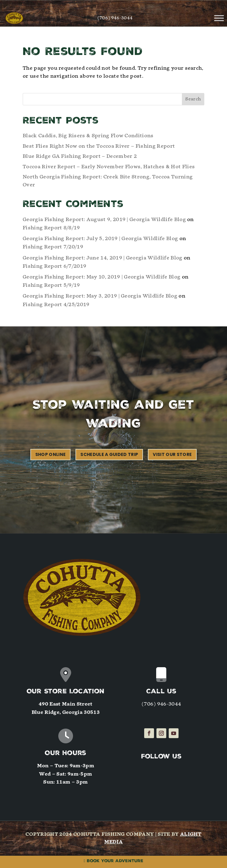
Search (193, 99)
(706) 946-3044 (115, 18)
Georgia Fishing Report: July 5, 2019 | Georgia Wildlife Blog (100, 238)
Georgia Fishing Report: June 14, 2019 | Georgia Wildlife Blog (103, 258)
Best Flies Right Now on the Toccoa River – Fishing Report (99, 146)
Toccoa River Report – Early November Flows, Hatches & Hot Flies (109, 167)
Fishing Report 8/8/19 (51, 228)
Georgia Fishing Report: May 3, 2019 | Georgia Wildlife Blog (100, 296)
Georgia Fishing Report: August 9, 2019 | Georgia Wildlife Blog (104, 219)
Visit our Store (172, 454)
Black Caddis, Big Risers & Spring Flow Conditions (88, 136)
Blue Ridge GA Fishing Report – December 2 (80, 156)
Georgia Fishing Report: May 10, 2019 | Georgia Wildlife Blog (102, 277)
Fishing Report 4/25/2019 (56, 304)
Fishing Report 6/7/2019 (54, 266)
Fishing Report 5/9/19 (51, 285)
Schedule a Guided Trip (109, 454)
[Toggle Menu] (219, 18)
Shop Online (51, 454)
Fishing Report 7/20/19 (53, 247)
